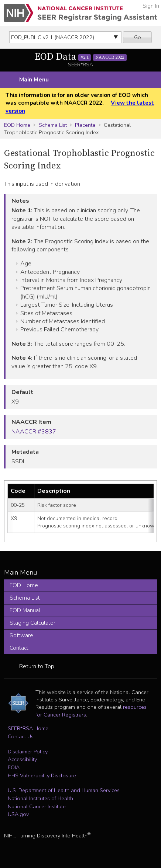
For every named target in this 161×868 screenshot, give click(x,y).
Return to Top (37, 666)
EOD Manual (25, 610)
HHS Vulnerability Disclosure (42, 775)
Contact (19, 648)
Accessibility (22, 759)
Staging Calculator (32, 623)
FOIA (14, 767)
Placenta (85, 125)
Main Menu (34, 80)
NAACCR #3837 (34, 432)
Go (138, 37)
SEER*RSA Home (28, 728)
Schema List (53, 125)
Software (21, 635)
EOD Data (80, 57)
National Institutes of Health (40, 798)
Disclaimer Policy (28, 752)
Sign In (151, 6)
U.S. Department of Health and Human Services (64, 790)
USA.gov (18, 814)
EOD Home (17, 125)
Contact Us (21, 736)
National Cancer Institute (37, 806)
